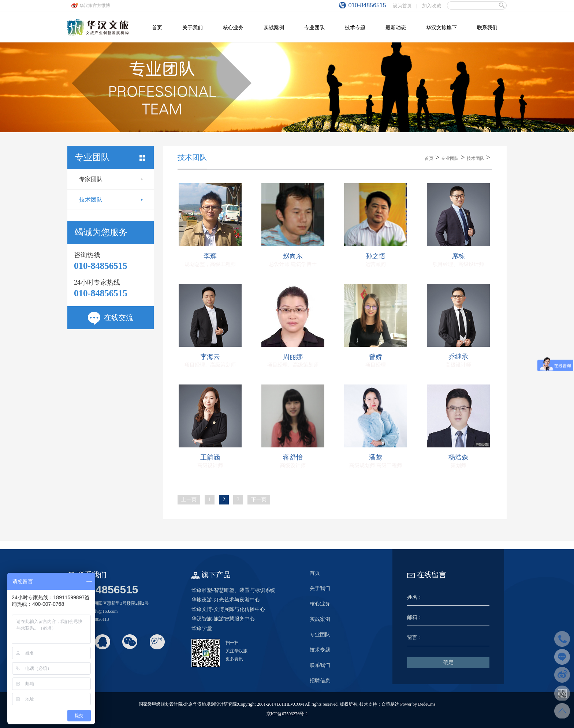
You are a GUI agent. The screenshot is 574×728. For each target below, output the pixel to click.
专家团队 (111, 179)
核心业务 (320, 604)
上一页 (189, 500)
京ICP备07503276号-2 (287, 714)
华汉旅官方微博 (95, 5)
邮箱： (415, 617)
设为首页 (402, 6)
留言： (415, 637)
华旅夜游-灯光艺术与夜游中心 (226, 600)
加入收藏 (432, 6)
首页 (429, 158)
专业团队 (450, 158)
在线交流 (111, 318)
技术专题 (320, 650)
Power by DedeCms (418, 704)
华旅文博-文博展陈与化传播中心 (228, 609)
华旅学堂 (202, 628)
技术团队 (111, 200)
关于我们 (320, 588)
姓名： (415, 597)
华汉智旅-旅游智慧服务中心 (223, 619)
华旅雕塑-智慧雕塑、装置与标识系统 (233, 590)
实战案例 (320, 619)
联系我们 (320, 665)
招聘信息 (320, 681)
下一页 (259, 500)
